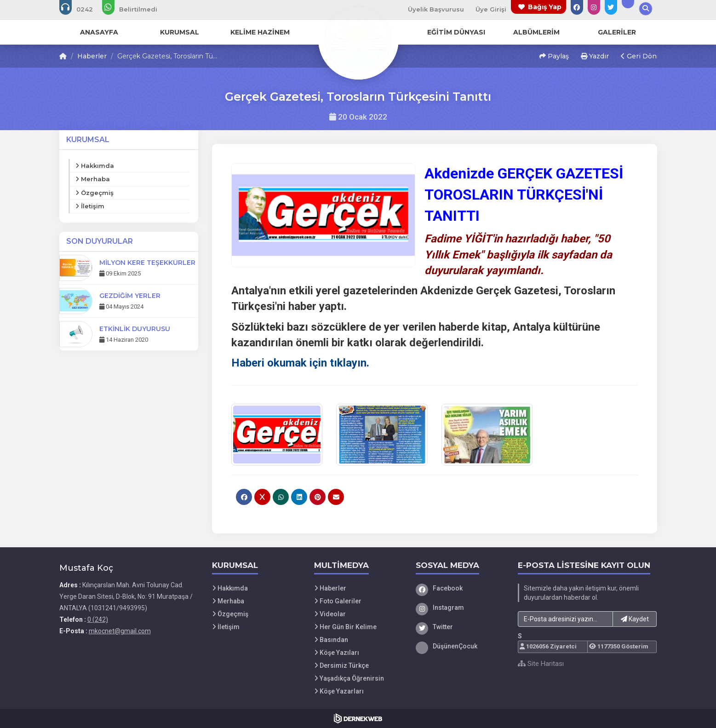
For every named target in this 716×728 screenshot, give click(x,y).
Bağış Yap (545, 7)
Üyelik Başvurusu (436, 9)
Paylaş (554, 56)
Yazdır (595, 56)
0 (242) (98, 619)
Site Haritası (541, 664)
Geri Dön (639, 56)
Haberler (92, 56)
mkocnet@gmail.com (120, 631)
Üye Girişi (491, 9)
